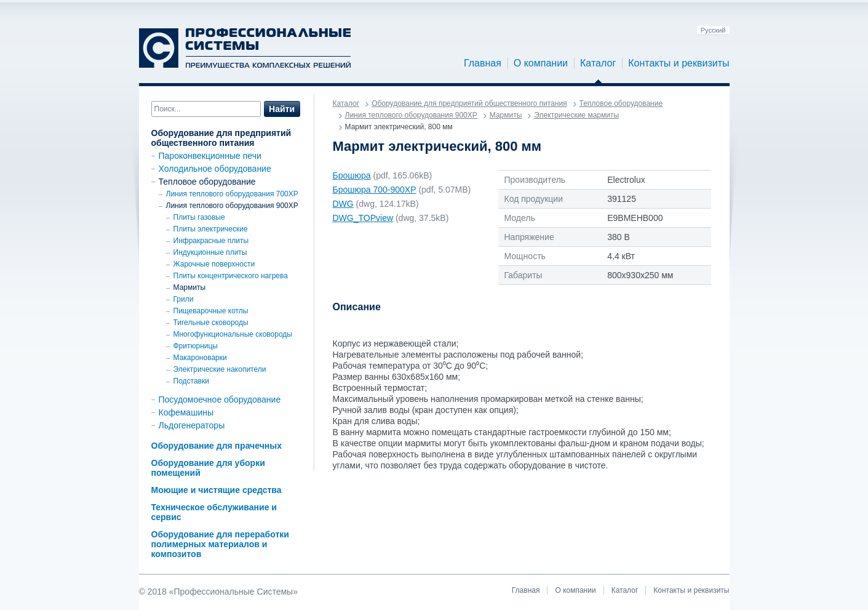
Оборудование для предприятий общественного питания (221, 138)
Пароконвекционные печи (210, 156)
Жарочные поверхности (214, 264)
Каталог (598, 63)
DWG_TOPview (363, 218)
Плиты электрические (211, 229)
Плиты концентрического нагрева (231, 276)
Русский (713, 30)
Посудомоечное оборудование (220, 399)
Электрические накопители (220, 369)
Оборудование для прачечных (217, 446)
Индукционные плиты (210, 252)
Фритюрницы (196, 346)
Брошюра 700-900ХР (375, 190)
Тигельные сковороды (211, 323)
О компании (541, 63)
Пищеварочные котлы (211, 311)
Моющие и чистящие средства (217, 490)
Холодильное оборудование (215, 169)
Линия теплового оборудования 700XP (232, 194)
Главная (483, 63)
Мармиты (190, 287)
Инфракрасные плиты (211, 241)
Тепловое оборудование (207, 182)
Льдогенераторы (192, 425)
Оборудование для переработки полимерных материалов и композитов (220, 544)
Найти (282, 109)
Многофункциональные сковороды (233, 334)
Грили (184, 299)
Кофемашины (186, 412)
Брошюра (352, 175)
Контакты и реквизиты (679, 63)
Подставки (191, 381)
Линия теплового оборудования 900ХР (232, 206)
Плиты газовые (199, 217)
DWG (343, 204)
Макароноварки (200, 358)
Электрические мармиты (576, 115)
